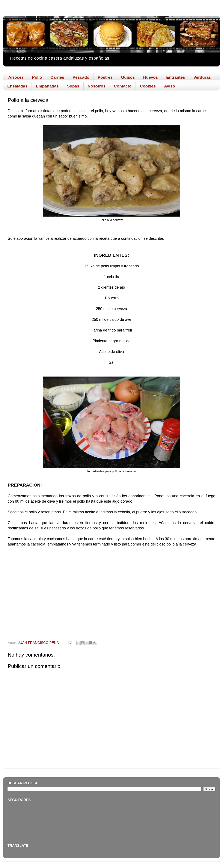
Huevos (151, 77)
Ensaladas (17, 86)
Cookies (148, 86)
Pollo (37, 77)
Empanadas (47, 86)
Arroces (16, 77)
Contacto (123, 86)
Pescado (81, 77)
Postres (105, 77)
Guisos (128, 77)
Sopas (73, 86)
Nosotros (97, 86)
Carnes (57, 77)
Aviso (170, 86)
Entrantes (176, 77)
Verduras (202, 77)
